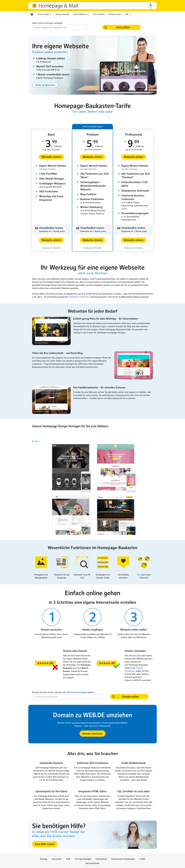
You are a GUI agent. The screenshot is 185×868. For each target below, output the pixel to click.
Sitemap (43, 859)
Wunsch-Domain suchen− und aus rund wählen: (63, 692)
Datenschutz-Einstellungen (123, 859)
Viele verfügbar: (48, 23)
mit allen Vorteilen (47, 169)
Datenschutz (101, 859)
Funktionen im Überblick (51, 248)
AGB (68, 859)
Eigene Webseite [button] (82, 15)
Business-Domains (62, 14)
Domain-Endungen (45, 23)
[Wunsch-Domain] (60, 27)
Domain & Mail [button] (45, 15)
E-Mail (142, 859)
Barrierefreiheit (92, 863)
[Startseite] (32, 14)
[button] (45, 85)
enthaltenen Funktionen (79, 297)
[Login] (151, 5)
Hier (139, 575)
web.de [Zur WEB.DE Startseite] (34, 6)
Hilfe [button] (128, 15)
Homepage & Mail (58, 6)
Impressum (57, 859)
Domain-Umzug (115, 14)
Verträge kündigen (83, 859)
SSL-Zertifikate (99, 14)
